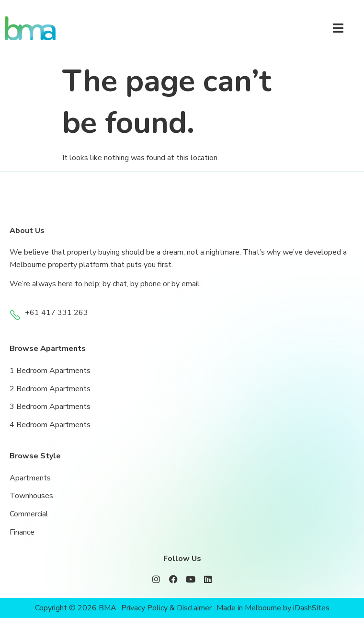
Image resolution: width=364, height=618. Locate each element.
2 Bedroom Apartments (50, 389)
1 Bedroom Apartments (50, 371)
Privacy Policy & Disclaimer (166, 608)
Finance (22, 532)
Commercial (29, 514)
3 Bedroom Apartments (50, 407)
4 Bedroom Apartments (50, 425)
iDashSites (311, 608)
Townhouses (31, 496)
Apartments (30, 478)
